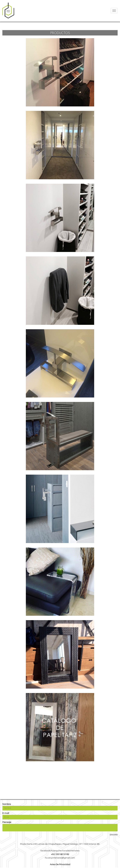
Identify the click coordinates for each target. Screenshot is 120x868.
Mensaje (7, 822)
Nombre (7, 804)
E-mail (6, 813)
